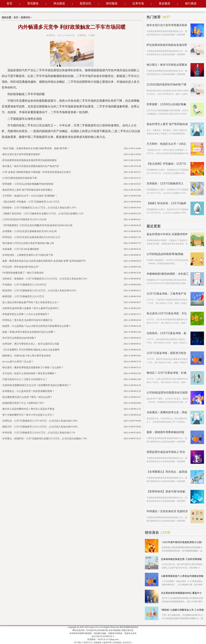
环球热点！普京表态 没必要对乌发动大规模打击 (28, 320)
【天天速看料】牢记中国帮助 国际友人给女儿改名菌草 (31, 350)
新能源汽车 (41, 143)
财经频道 (112, 3)
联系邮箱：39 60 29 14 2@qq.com (103, 639)
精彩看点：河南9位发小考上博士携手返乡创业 (27, 356)
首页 (9, 3)
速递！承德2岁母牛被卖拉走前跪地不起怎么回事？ (29, 332)
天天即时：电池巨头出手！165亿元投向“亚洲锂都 (166, 144)
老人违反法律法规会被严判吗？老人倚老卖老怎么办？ (31, 302)
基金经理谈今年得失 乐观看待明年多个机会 (167, 234)
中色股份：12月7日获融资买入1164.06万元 (24, 285)
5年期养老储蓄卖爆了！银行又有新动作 (23, 273)
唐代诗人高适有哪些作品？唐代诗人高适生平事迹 (28, 409)
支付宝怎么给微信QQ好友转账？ (19, 338)
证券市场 (138, 3)
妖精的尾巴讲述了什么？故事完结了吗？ (24, 403)
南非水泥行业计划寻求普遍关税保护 (21, 154)
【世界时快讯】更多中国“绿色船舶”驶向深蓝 (166, 492)
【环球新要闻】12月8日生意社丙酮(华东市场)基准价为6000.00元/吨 (37, 225)
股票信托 (85, 3)
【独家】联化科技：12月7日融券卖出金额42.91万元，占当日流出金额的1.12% (43, 214)
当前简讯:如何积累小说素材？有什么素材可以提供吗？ (31, 308)
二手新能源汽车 (28, 143)
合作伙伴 (127, 642)
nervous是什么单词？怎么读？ (18, 362)
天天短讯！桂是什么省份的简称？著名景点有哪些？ (30, 373)
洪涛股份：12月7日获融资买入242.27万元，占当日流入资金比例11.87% (39, 208)
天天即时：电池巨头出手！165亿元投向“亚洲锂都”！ (30, 196)
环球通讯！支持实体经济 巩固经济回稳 (167, 511)
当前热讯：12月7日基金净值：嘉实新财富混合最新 (166, 333)
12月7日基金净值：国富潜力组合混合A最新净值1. (166, 353)
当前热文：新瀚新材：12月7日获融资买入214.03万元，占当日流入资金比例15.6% (45, 279)
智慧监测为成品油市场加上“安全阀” (166, 452)
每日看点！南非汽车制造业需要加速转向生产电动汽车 (31, 166)
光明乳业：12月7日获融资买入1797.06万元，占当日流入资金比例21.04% (40, 421)
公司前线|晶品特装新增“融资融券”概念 (165, 254)
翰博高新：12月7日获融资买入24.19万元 (23, 296)
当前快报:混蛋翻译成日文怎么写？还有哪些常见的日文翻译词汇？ (37, 385)
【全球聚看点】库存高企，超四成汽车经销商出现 (167, 472)
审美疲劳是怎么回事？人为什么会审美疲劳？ (26, 314)
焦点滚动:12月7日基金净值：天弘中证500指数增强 (167, 314)
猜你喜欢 (152, 533)
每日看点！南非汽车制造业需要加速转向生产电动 (167, 65)
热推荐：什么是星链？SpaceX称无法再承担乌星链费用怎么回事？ (37, 326)
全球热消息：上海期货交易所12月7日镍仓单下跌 (28, 255)
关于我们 (78, 642)
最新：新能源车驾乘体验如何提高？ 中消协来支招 (165, 432)
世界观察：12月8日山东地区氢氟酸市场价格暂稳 (28, 184)
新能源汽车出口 (53, 143)
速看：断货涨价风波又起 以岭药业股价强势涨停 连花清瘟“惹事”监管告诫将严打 (44, 261)
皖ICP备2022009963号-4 (103, 636)
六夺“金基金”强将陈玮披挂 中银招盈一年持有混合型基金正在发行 (37, 172)
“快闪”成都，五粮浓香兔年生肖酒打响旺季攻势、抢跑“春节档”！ (36, 148)
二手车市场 (15, 143)
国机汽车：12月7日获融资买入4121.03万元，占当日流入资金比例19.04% (40, 427)
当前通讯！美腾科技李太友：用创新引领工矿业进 (167, 413)
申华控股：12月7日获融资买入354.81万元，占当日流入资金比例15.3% (39, 433)
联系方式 (88, 642)
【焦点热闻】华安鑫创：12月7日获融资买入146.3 (166, 164)
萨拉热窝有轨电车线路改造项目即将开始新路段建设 (30, 160)
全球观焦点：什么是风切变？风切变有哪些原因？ (28, 391)
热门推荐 (154, 17)
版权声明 (107, 642)
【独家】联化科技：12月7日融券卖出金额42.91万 (166, 203)
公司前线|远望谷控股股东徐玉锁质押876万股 (167, 393)
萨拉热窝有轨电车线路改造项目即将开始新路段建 (167, 45)
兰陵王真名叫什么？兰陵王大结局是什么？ (25, 379)
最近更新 (154, 226)
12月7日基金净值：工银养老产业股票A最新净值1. (166, 294)
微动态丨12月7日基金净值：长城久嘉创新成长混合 (166, 373)
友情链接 (117, 642)
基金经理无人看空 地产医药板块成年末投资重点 (28, 190)
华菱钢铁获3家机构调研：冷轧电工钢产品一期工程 (168, 274)
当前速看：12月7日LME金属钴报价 (21, 249)
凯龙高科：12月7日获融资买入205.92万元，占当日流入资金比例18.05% (39, 291)
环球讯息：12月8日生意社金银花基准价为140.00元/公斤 (31, 237)
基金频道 (164, 3)
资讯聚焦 (33, 3)
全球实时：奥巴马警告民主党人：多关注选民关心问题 (31, 344)
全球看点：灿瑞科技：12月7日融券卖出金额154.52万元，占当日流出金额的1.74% (45, 439)
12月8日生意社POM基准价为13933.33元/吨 (24, 219)
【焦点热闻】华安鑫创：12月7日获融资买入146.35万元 (31, 202)
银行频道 (191, 3)
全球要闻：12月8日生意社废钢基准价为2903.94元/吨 (30, 231)
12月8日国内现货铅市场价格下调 (20, 178)
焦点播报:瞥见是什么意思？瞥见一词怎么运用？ (28, 397)
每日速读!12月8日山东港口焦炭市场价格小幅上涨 (28, 243)
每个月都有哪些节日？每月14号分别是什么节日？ (28, 415)
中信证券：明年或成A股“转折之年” (21, 267)
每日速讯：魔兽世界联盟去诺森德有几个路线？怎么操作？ (33, 368)
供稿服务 (98, 642)
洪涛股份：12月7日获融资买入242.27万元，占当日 (165, 184)
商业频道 (59, 3)
